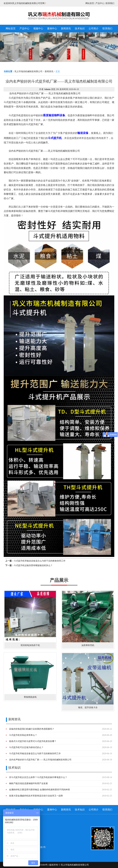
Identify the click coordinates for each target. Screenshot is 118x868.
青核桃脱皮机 (30, 697)
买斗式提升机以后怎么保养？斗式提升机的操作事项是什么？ (38, 777)
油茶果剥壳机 (88, 645)
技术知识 (80, 28)
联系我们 (110, 3)
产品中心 (100, 3)
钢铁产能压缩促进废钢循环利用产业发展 (28, 783)
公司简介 (94, 28)
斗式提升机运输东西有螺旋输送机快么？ (33, 565)
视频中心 (38, 28)
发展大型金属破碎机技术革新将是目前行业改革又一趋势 (36, 796)
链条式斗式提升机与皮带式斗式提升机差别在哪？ (33, 741)
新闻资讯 (66, 28)
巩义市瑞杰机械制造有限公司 (28, 71)
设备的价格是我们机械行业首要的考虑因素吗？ (32, 729)
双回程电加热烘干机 (30, 645)
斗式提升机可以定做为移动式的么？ (26, 747)
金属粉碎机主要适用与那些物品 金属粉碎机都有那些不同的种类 (39, 790)
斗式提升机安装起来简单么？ (23, 735)
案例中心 (52, 28)
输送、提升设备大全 (88, 707)
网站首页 (90, 3)
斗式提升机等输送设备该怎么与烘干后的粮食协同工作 (40, 561)
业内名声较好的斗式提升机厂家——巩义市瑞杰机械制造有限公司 (40, 760)
